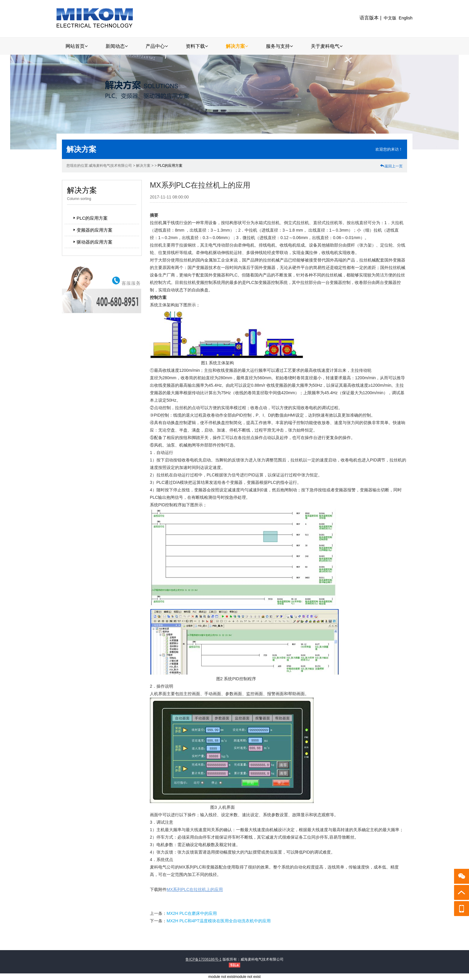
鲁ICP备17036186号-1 (203, 959)
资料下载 (197, 46)
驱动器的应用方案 (92, 242)
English (406, 18)
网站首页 (77, 46)
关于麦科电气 (327, 46)
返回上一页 (391, 166)
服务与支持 (279, 46)
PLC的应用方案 (170, 166)
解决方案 (237, 46)
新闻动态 (117, 46)
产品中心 (157, 46)
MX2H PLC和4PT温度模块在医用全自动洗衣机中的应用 (219, 921)
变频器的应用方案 (92, 230)
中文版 (390, 18)
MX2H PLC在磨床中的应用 (192, 913)
